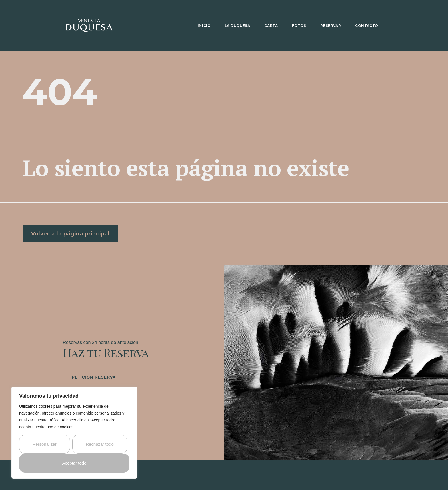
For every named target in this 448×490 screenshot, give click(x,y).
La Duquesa (237, 26)
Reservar (331, 26)
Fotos (299, 26)
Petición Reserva (94, 376)
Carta (271, 26)
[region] (74, 433)
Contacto (367, 26)
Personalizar (44, 444)
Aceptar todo (74, 463)
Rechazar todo (100, 444)
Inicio (204, 26)
